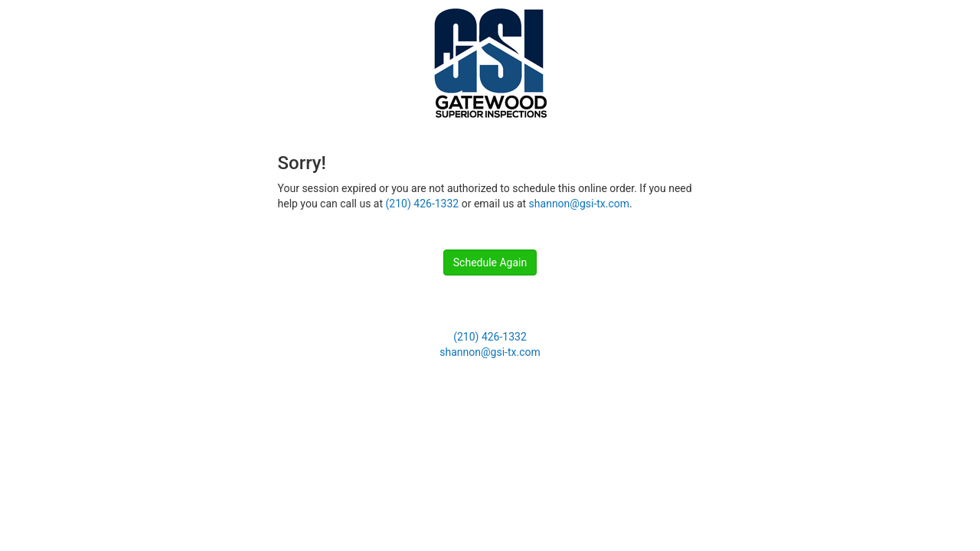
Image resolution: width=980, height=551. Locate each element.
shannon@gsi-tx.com (579, 204)
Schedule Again (490, 262)
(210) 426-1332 (423, 204)
